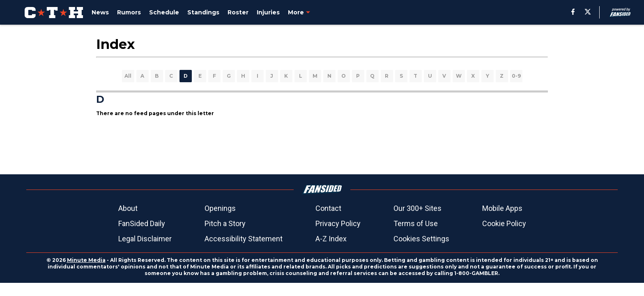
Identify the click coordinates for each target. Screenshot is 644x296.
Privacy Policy (338, 223)
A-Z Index (331, 239)
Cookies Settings (421, 239)
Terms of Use (416, 223)
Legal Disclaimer (145, 239)
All (128, 76)
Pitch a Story (225, 223)
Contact (328, 208)
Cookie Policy (504, 223)
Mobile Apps (502, 208)
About (128, 208)
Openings (220, 208)
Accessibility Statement (244, 239)
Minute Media (86, 260)
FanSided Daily (142, 223)
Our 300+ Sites (417, 208)
